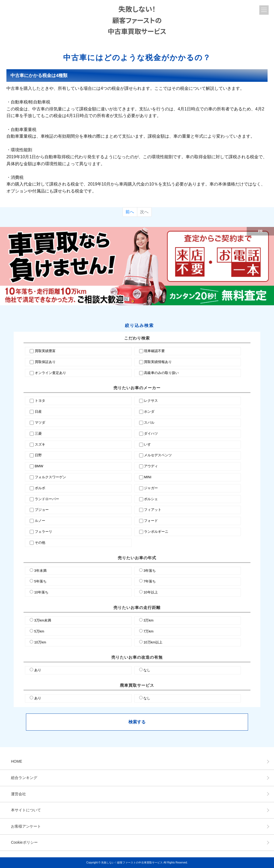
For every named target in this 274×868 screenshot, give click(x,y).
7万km (149, 631)
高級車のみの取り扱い (161, 373)
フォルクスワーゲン (50, 477)
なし (147, 670)
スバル (149, 423)
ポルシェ (151, 499)
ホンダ (149, 412)
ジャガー (151, 488)
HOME (17, 761)
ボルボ (40, 488)
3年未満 (40, 571)
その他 (40, 543)
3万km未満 (43, 620)
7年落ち (150, 581)
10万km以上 (153, 642)
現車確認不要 (154, 351)
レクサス (151, 401)
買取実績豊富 (45, 351)
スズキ (40, 444)
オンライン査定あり (50, 373)
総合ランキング (24, 778)
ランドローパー (47, 499)
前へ (130, 212)
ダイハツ (151, 433)
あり (38, 670)
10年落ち (41, 592)
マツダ (40, 423)
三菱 (38, 433)
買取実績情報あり (158, 362)
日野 (38, 455)
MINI (148, 477)
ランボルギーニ (156, 532)
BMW (39, 466)
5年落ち (40, 581)
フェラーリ (43, 532)
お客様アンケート (26, 826)
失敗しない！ (137, 20)
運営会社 (18, 794)
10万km (40, 642)
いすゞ (149, 444)
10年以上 (151, 592)
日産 (38, 412)
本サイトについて (26, 810)
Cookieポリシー (24, 842)
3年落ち (150, 571)
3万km (149, 620)
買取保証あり (45, 362)
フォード (151, 521)
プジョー (42, 510)
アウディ (151, 466)
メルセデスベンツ (158, 455)
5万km (39, 631)
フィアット (153, 510)
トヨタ (40, 401)
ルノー (40, 521)
